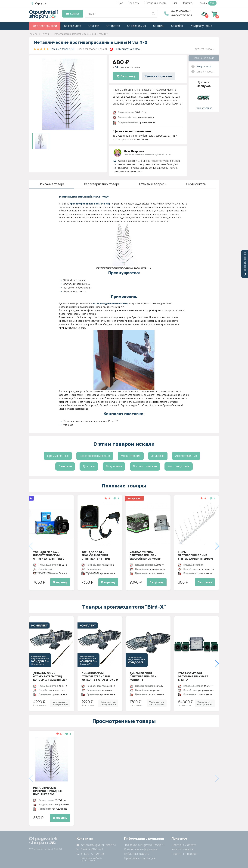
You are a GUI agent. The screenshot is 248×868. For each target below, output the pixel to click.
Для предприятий (45, 26)
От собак (177, 26)
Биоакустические (145, 466)
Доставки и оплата (156, 3)
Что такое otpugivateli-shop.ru (144, 845)
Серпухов (39, 3)
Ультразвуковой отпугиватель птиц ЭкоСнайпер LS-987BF (145, 556)
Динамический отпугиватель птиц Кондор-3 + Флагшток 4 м (50, 677)
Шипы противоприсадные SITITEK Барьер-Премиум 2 (195, 556)
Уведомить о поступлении (60, 703)
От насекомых (137, 26)
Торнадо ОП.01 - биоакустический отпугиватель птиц (96, 556)
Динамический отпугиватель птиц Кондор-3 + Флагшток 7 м (100, 677)
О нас (120, 3)
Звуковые (158, 456)
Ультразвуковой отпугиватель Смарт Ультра (193, 677)
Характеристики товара (102, 184)
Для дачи (89, 466)
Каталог (73, 14)
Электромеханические (95, 456)
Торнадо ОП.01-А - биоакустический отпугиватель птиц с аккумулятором (49, 556)
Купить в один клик (159, 76)
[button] (217, 546)
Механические (131, 456)
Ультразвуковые (201, 26)
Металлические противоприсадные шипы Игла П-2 (48, 791)
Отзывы (208, 3)
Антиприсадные (186, 456)
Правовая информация (139, 858)
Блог (175, 3)
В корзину (126, 76)
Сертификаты (196, 184)
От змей (94, 26)
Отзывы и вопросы (153, 184)
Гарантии (134, 3)
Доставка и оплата (184, 845)
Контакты (188, 3)
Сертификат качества (125, 49)
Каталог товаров (183, 849)
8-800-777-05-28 (182, 16)
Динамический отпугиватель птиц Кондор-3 (144, 677)
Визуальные (114, 466)
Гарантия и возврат (185, 854)
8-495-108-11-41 (181, 11)
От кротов (113, 26)
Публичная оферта (137, 854)
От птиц (159, 26)
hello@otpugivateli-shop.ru (96, 845)
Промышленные (58, 456)
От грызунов (73, 26)
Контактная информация (141, 849)
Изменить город (204, 108)
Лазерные (65, 466)
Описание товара (52, 184)
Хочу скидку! (204, 66)
